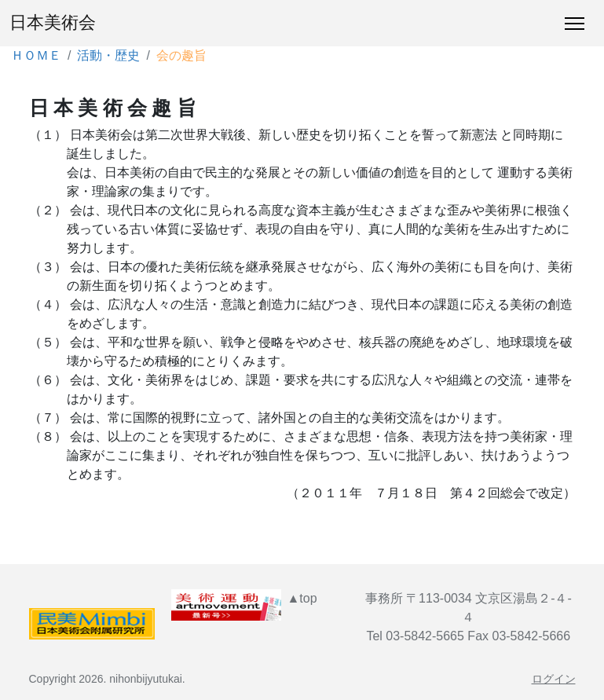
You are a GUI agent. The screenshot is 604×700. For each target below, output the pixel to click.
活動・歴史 (108, 55)
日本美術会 (53, 23)
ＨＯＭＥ (36, 55)
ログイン (554, 679)
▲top (302, 598)
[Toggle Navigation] (575, 24)
